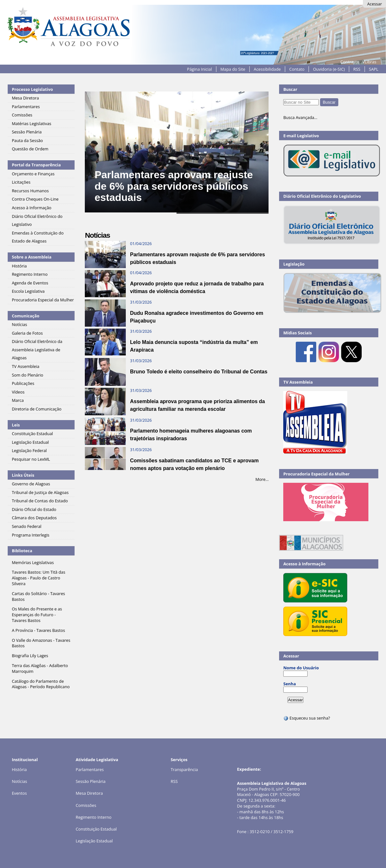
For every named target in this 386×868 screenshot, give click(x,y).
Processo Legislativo (32, 89)
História (19, 769)
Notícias (20, 781)
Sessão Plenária (91, 781)
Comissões (86, 805)
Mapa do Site (233, 69)
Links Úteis (23, 475)
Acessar (374, 4)
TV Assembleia (298, 382)
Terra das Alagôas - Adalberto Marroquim (40, 668)
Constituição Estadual (96, 829)
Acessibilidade (267, 69)
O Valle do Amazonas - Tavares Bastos (41, 643)
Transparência (184, 769)
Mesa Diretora (89, 793)
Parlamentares (90, 769)
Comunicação (26, 316)
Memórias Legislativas (33, 562)
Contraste (350, 62)
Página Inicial (199, 69)
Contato (297, 69)
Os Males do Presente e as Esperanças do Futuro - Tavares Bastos (37, 615)
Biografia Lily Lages (30, 656)
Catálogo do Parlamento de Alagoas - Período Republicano (41, 684)
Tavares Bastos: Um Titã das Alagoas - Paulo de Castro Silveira (39, 578)
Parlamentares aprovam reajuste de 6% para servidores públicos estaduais (173, 186)
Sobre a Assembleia (32, 257)
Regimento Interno (94, 817)
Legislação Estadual (94, 841)
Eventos (19, 793)
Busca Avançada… (300, 117)
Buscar (290, 89)
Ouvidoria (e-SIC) (329, 69)
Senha (289, 684)
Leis (16, 425)
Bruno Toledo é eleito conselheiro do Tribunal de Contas (199, 372)
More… (262, 479)
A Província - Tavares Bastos (38, 630)
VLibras (369, 62)
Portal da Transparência (36, 165)
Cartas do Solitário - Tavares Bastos (38, 596)
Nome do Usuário (301, 668)
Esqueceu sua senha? (307, 718)
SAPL (374, 69)
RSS (357, 69)
